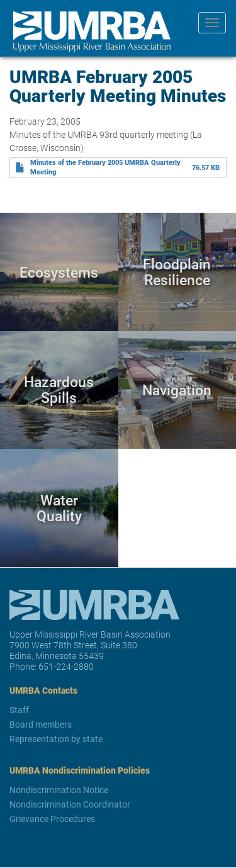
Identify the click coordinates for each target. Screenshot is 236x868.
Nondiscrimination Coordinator (70, 804)
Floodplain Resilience (177, 272)
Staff (19, 710)
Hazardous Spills (59, 390)
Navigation (177, 390)
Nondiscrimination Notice (59, 790)
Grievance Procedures (52, 819)
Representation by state (56, 739)
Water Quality (59, 508)
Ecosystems (59, 272)
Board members (41, 724)
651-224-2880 (66, 666)
